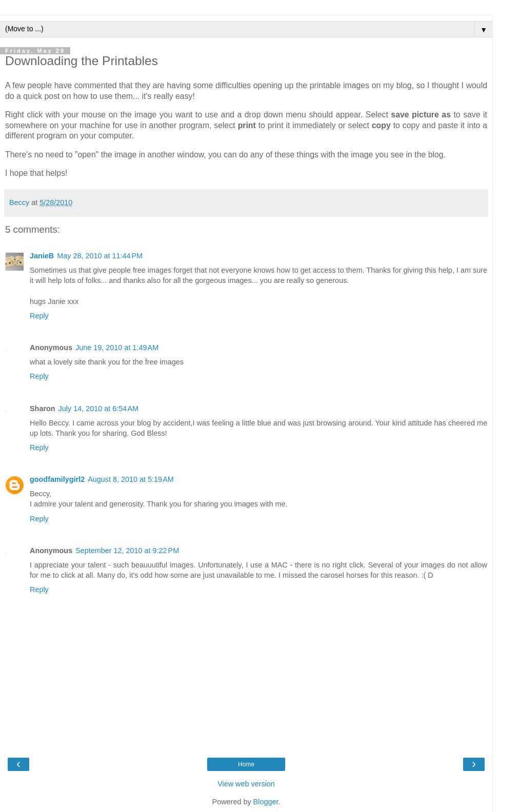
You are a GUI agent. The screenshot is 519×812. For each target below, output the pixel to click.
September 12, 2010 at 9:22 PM (127, 551)
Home (246, 764)
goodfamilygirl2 (57, 479)
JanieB (42, 256)
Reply (39, 316)
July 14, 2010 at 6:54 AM (98, 409)
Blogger (266, 802)
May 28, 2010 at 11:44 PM (100, 256)
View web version (246, 784)
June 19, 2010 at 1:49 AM (117, 348)
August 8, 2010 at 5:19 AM (131, 479)
